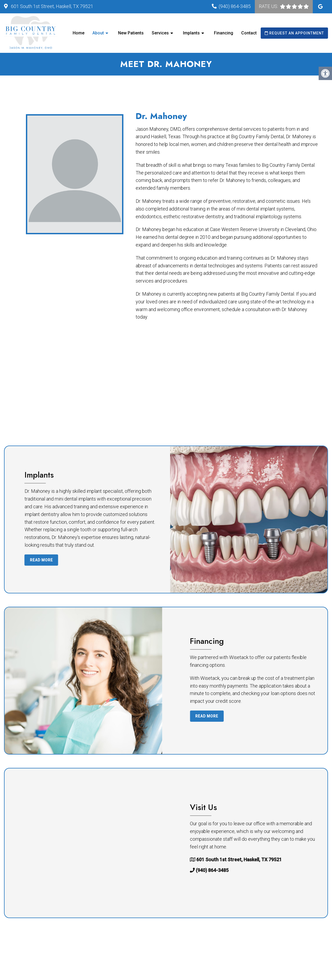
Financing (224, 33)
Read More (195, 560)
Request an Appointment (294, 33)
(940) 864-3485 (235, 6)
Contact (249, 33)
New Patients (131, 33)
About (98, 33)
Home (79, 33)
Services (160, 33)
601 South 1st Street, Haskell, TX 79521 (52, 6)
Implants (191, 33)
